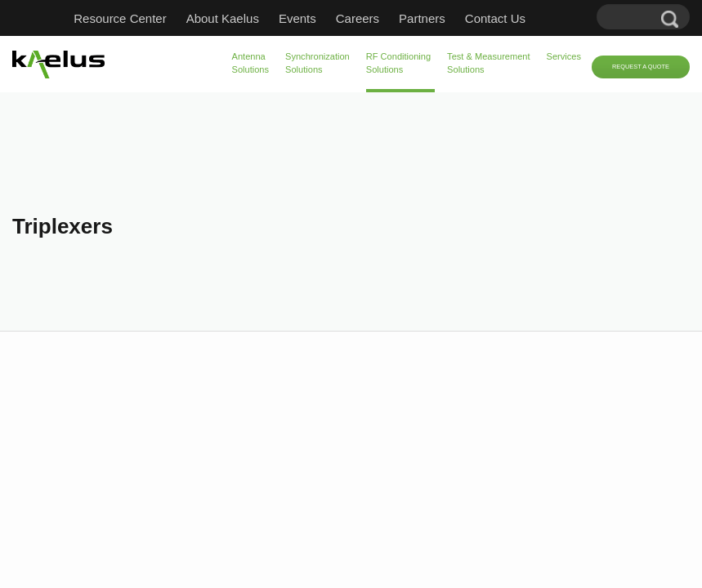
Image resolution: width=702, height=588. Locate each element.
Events (297, 18)
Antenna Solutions (251, 63)
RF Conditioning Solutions (398, 63)
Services (564, 56)
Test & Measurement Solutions (488, 63)
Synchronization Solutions (317, 63)
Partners (422, 18)
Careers (358, 18)
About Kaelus (223, 18)
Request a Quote (641, 67)
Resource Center (120, 18)
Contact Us (495, 18)
